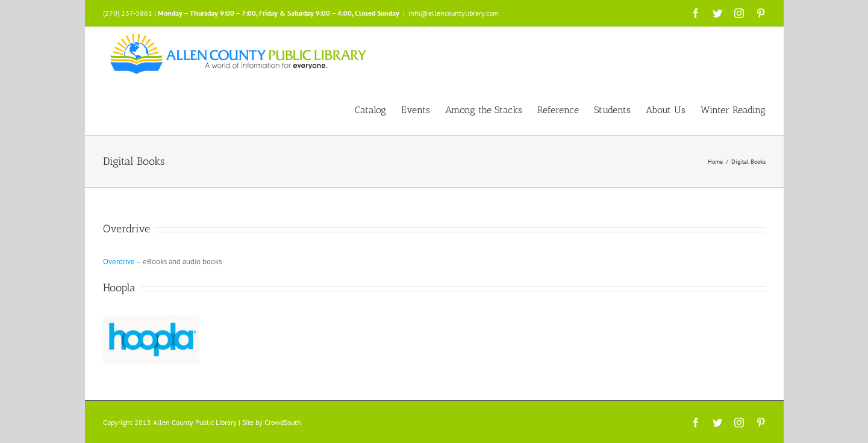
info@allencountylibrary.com (454, 13)
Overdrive (119, 262)
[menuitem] (378, 109)
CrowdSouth (283, 422)
